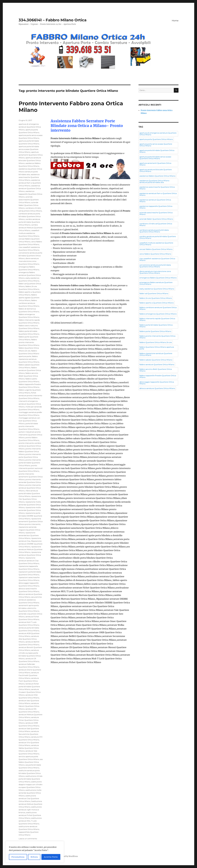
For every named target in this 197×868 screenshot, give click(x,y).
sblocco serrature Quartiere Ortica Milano (157, 388)
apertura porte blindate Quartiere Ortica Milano (157, 151)
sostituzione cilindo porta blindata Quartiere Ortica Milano (31, 779)
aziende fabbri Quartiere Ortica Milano (29, 205)
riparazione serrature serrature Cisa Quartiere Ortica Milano (29, 561)
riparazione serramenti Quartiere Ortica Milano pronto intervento (31, 521)
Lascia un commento (28, 839)
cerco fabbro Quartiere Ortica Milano (155, 254)
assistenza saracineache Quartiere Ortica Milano (29, 177)
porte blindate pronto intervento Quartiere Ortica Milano (29, 426)
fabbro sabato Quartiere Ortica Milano (156, 360)
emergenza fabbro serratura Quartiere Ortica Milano (30, 275)
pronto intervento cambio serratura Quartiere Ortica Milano (30, 446)
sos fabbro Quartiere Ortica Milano (31, 762)
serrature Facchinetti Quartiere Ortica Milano (29, 675)
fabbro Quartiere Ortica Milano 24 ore (156, 342)
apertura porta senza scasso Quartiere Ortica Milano (156, 145)
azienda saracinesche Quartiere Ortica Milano (29, 200)
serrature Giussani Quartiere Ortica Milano (30, 692)
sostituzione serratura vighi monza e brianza (30, 810)
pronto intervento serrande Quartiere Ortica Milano (30, 482)
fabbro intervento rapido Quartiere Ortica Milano (157, 319)
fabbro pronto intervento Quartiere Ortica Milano (29, 342)
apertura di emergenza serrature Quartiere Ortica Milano (30, 127)
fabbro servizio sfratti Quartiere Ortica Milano (28, 376)
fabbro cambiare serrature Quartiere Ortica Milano (29, 303)
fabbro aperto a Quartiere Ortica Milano (157, 303)
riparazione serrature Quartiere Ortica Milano (30, 555)
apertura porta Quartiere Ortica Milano (156, 139)
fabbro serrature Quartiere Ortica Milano (30, 370)
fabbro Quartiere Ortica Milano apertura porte (29, 354)
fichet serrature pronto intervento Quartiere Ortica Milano (30, 395)
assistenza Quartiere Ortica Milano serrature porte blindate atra (30, 172)
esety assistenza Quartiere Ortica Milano (157, 289)
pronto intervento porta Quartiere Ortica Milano (30, 457)
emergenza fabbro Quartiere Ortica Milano (158, 278)
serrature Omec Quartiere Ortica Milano (29, 720)
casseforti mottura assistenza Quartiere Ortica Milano (29, 233)
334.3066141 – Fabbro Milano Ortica (53, 20)
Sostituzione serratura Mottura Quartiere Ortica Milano (30, 804)
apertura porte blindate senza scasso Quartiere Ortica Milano (29, 149)
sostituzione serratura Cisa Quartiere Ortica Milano (29, 798)
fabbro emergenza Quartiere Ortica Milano (158, 314)
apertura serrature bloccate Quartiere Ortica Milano (30, 160)
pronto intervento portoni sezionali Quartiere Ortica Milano (31, 468)
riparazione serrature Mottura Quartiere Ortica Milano (31, 549)
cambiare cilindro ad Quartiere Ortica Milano (156, 224)
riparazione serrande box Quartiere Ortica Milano (29, 535)
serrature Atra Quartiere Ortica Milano (29, 639)
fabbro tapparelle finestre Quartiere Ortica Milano (158, 376)
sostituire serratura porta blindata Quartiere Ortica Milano (30, 773)
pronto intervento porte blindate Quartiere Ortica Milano (30, 463)
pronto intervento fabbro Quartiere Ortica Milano (30, 451)
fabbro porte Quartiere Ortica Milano (155, 331)
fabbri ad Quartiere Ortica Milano (154, 293)
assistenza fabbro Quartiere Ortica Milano (157, 176)
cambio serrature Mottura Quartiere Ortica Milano (31, 228)
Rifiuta (34, 857)
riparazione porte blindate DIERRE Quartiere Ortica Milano (30, 516)
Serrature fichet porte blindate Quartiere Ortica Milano (29, 687)
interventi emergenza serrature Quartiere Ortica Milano (30, 404)
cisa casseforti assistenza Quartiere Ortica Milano (157, 259)
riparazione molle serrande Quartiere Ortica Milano (30, 510)
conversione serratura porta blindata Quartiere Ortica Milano (30, 256)
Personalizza (18, 857)
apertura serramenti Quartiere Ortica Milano (31, 155)
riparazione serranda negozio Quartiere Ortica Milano (29, 530)
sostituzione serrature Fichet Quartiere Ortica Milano (30, 815)
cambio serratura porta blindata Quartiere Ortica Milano (29, 222)
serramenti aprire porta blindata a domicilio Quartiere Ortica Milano (29, 608)
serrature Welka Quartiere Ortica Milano (29, 748)
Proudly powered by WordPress (65, 856)
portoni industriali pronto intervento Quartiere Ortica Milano (30, 435)
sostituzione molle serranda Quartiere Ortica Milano (30, 793)
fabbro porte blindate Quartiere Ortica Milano (156, 326)
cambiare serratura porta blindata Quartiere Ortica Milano (30, 216)
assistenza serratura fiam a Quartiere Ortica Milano (30, 183)
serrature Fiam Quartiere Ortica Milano (29, 681)
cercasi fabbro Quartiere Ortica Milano (156, 249)
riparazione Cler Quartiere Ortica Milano (30, 499)
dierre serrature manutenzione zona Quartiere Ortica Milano (29, 261)
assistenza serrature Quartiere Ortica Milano (30, 188)
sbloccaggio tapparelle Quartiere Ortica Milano (157, 383)
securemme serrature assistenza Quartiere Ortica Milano (30, 600)
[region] (35, 852)
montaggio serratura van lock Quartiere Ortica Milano (29, 421)
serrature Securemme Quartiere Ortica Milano (29, 734)
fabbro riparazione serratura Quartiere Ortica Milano (29, 359)
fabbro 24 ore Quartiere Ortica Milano (156, 298)
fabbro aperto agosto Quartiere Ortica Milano (29, 298)
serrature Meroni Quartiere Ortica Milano (29, 706)
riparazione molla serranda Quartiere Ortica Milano (30, 505)
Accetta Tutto (51, 857)
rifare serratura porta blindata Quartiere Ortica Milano (29, 493)
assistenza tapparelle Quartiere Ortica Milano (30, 194)
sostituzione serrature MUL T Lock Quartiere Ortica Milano (30, 821)
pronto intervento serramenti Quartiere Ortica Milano (31, 477)
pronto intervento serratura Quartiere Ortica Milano (30, 488)
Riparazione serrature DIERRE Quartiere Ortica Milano (31, 544)
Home (175, 21)
